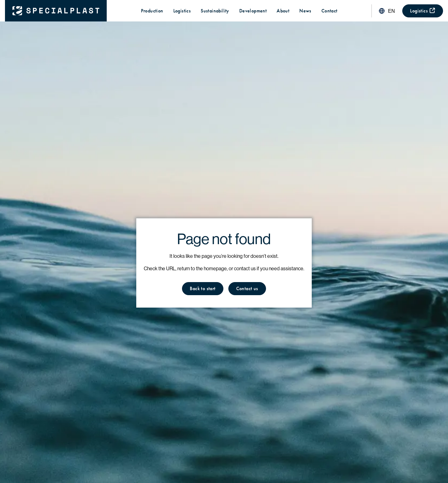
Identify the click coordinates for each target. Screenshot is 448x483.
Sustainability (215, 11)
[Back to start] (56, 11)
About (283, 11)
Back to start (203, 288)
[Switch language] (386, 11)
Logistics (182, 11)
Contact (329, 11)
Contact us (247, 288)
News (305, 11)
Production (152, 11)
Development (253, 11)
